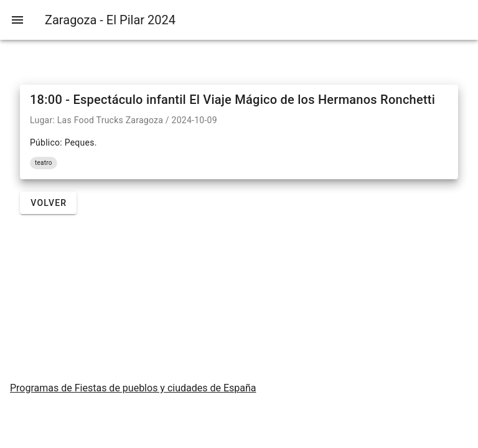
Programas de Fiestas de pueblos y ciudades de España (133, 388)
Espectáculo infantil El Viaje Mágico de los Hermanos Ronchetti (255, 100)
